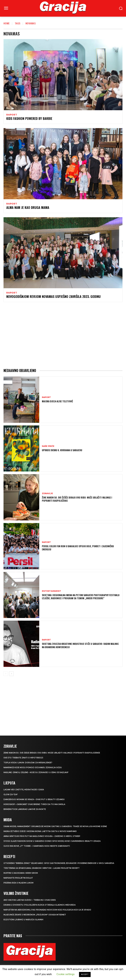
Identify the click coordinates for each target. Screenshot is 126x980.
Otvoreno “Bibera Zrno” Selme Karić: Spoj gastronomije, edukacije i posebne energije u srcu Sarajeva (59, 863)
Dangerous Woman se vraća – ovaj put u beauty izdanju (34, 799)
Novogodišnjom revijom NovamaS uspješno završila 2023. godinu (53, 296)
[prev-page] (6, 674)
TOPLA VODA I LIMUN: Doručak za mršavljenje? (28, 763)
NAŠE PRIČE (48, 446)
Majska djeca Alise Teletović (57, 401)
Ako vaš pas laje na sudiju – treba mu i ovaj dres (30, 900)
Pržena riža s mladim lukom (18, 883)
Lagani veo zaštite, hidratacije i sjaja (24, 790)
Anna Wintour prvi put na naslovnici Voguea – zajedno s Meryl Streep (42, 836)
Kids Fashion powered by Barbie (29, 118)
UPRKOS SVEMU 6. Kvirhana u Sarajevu (62, 450)
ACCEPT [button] (85, 974)
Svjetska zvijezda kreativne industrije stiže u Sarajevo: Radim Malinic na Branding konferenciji (80, 645)
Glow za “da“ (11, 795)
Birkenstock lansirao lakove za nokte (25, 809)
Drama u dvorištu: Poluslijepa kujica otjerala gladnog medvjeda (40, 905)
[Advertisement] (63, 335)
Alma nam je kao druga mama (28, 207)
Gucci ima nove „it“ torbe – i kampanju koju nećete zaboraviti (37, 846)
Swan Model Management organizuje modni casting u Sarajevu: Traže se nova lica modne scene (55, 826)
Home (7, 23)
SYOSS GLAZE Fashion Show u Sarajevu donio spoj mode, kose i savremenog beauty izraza (52, 841)
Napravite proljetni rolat (18, 878)
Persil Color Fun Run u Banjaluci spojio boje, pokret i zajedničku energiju (78, 548)
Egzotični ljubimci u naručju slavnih (23, 920)
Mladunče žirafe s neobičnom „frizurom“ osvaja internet (35, 915)
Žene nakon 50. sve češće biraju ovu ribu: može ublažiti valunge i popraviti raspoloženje (77, 499)
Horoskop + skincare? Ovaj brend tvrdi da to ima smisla (34, 804)
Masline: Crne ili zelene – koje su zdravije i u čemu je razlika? (36, 772)
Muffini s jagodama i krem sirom (21, 873)
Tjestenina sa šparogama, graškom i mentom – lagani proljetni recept (42, 868)
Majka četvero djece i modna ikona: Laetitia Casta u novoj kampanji (40, 831)
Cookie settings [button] (66, 974)
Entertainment (51, 591)
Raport (12, 115)
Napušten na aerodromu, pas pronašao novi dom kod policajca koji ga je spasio (47, 910)
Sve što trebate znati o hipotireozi (23, 758)
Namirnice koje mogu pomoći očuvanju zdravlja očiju (33, 768)
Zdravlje (47, 494)
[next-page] (11, 674)
